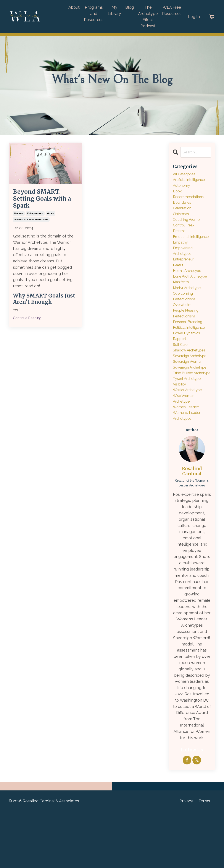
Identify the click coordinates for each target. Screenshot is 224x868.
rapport (181, 368)
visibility (181, 437)
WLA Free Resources (172, 10)
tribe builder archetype (185, 421)
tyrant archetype (189, 430)
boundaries (183, 206)
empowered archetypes (184, 265)
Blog (130, 7)
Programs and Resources (94, 14)
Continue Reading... (28, 326)
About (74, 7)
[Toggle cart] (212, 17)
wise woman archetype (185, 452)
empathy (181, 256)
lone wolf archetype (183, 296)
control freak (185, 231)
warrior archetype (190, 443)
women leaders (188, 462)
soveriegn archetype (183, 409)
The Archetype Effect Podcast (148, 17)
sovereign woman (190, 399)
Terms (204, 857)
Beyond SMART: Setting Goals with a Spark (45, 202)
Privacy (186, 857)
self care (181, 374)
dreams (19, 221)
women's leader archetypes (31, 227)
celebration (184, 212)
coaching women (189, 225)
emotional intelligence (184, 246)
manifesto (182, 306)
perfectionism (186, 343)
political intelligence (192, 355)
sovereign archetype (183, 390)
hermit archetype (190, 287)
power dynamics (189, 362)
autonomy (182, 187)
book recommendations (190, 197)
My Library (114, 10)
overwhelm (184, 331)
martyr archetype (189, 312)
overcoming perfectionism (186, 321)
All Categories (186, 175)
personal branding (190, 349)
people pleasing (188, 337)
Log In (194, 17)
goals (51, 221)
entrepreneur (35, 221)
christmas (182, 218)
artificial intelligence (192, 181)
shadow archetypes (192, 381)
